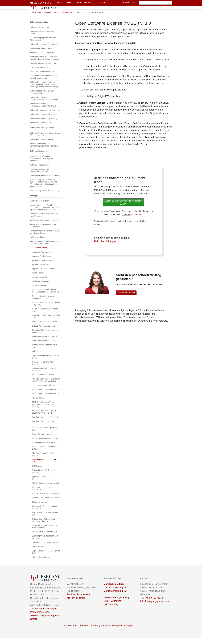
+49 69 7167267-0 (154, 604)
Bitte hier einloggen (105, 247)
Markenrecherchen (40, 618)
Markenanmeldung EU (115, 597)
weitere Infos (137, 221)
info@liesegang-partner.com (155, 608)
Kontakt (58, 3)
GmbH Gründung (112, 607)
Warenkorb (101, 3)
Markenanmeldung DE (115, 594)
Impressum (70, 632)
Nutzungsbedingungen (121, 632)
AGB (105, 632)
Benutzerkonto (84, 3)
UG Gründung (111, 611)
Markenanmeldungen (46, 615)
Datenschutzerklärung (89, 632)
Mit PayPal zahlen (76, 604)
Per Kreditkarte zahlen (78, 601)
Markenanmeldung (114, 590)
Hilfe (69, 3)
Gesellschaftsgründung (117, 604)
